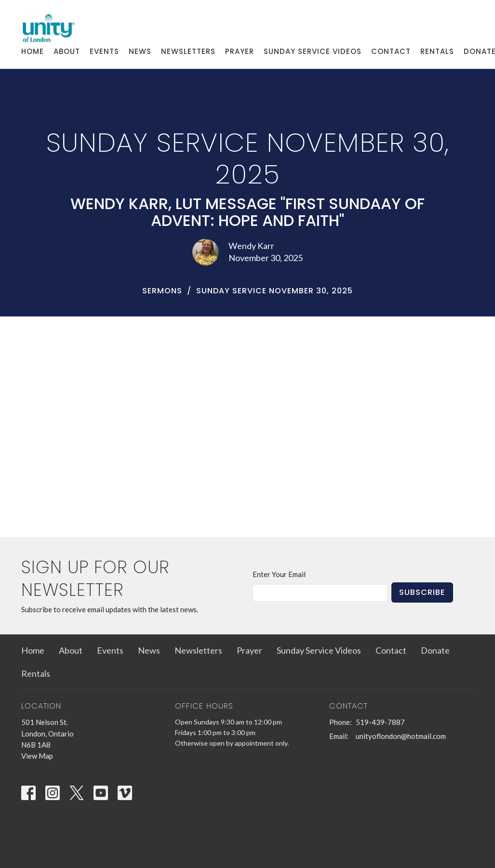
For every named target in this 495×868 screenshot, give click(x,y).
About (67, 51)
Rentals (437, 51)
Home (33, 51)
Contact (391, 51)
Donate (435, 650)
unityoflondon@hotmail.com (401, 736)
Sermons (162, 291)
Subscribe (422, 592)
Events (104, 51)
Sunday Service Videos (313, 51)
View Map (37, 756)
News (140, 51)
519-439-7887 (380, 722)
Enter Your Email (279, 574)
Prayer (240, 51)
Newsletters (188, 51)
